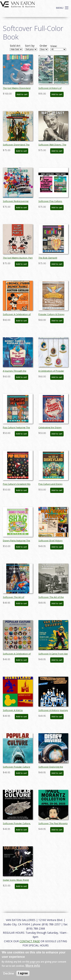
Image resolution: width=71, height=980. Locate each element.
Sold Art (15, 46)
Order (43, 46)
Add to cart (22, 94)
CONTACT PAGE (30, 941)
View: (54, 46)
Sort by (30, 46)
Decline (9, 973)
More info (33, 966)
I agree (23, 973)
